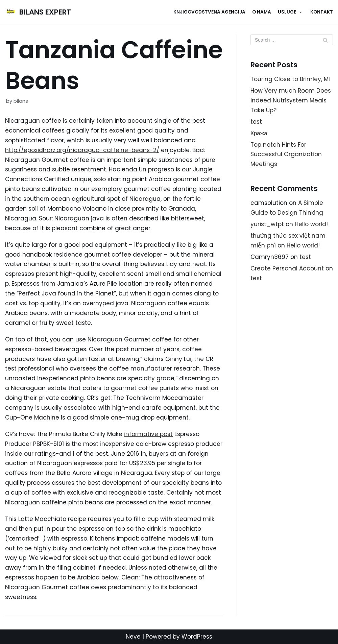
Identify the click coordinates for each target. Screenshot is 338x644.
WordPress (197, 637)
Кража (259, 133)
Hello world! (311, 224)
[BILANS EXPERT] (38, 12)
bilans (21, 101)
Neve (133, 637)
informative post (148, 434)
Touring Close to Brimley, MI (290, 79)
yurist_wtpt (267, 224)
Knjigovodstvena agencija (209, 12)
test (256, 122)
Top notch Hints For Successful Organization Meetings (286, 154)
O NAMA (262, 12)
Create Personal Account (287, 268)
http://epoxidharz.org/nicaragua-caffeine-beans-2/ (82, 150)
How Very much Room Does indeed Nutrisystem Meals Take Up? (291, 100)
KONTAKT (322, 12)
